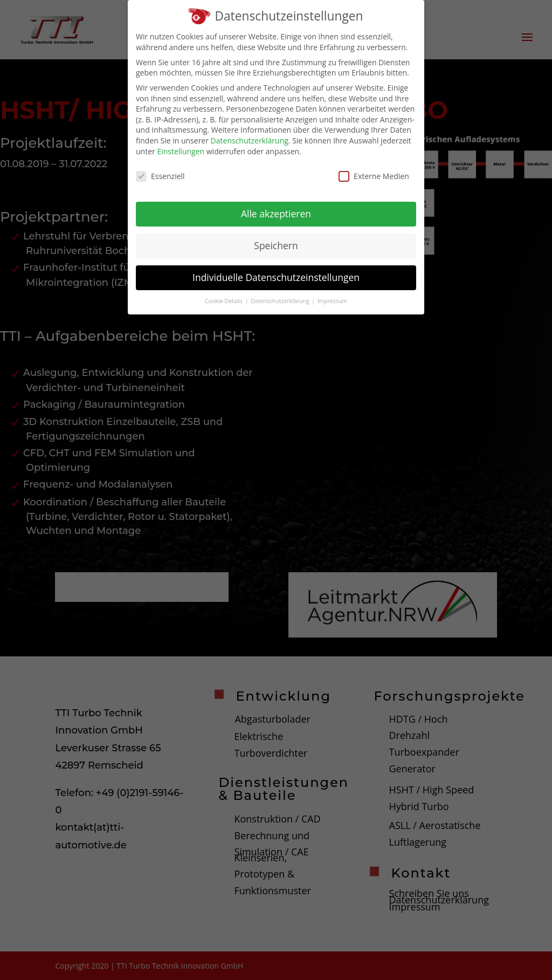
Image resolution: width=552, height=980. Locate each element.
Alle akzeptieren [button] (276, 210)
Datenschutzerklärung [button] (281, 298)
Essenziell (160, 172)
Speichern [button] (276, 242)
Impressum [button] (332, 298)
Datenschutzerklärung (250, 137)
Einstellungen (181, 148)
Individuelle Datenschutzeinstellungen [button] (276, 274)
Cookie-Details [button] (225, 298)
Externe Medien (374, 172)
